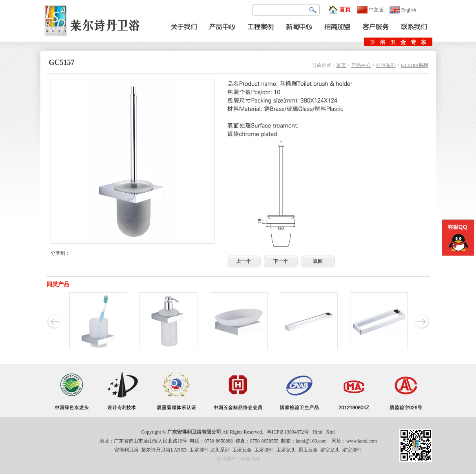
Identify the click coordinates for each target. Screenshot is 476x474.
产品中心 (361, 65)
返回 (318, 261)
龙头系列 (220, 450)
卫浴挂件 (199, 450)
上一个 (244, 261)
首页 (339, 10)
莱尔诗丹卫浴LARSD (164, 450)
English (403, 10)
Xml (331, 432)
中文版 (370, 10)
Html (318, 432)
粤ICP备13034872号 (288, 432)
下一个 (281, 261)
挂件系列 (386, 65)
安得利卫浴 (126, 450)
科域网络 (250, 459)
